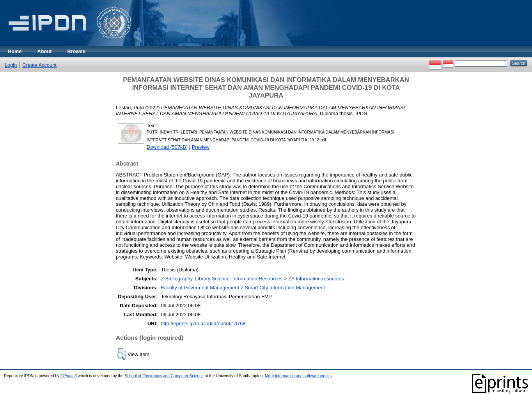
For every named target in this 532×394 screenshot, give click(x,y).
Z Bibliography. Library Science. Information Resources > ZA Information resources (252, 279)
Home (15, 51)
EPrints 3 (69, 376)
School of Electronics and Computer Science (164, 376)
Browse (76, 51)
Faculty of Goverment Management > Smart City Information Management (243, 288)
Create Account (39, 65)
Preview (201, 147)
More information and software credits (298, 376)
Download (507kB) (167, 147)
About (45, 51)
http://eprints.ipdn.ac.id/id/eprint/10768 (203, 324)
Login (11, 65)
